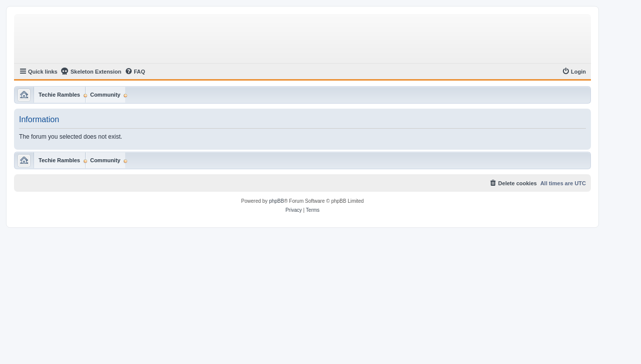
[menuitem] (135, 72)
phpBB (276, 201)
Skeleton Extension (91, 71)
